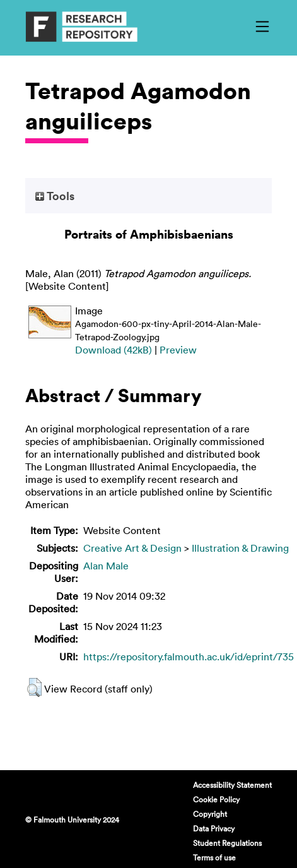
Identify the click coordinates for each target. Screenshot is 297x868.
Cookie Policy (216, 799)
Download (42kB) (114, 350)
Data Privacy (214, 828)
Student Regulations (227, 843)
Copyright (210, 814)
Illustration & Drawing (240, 548)
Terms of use (214, 857)
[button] (34, 687)
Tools (55, 196)
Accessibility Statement (232, 785)
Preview (178, 350)
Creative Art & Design (132, 548)
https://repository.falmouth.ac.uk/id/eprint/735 (189, 657)
